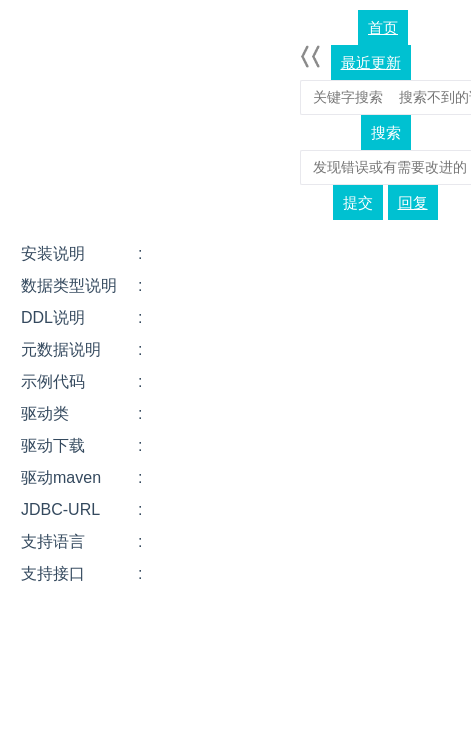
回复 (413, 202)
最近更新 (371, 62)
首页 (383, 27)
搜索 (386, 132)
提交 (358, 202)
